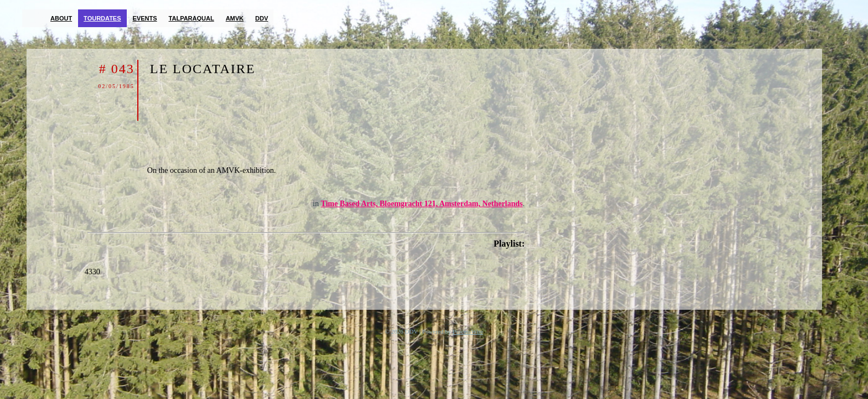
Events (145, 18)
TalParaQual (192, 18)
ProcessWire (468, 331)
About (61, 18)
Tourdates (102, 18)
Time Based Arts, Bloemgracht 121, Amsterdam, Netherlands (422, 204)
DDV (262, 18)
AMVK (235, 18)
